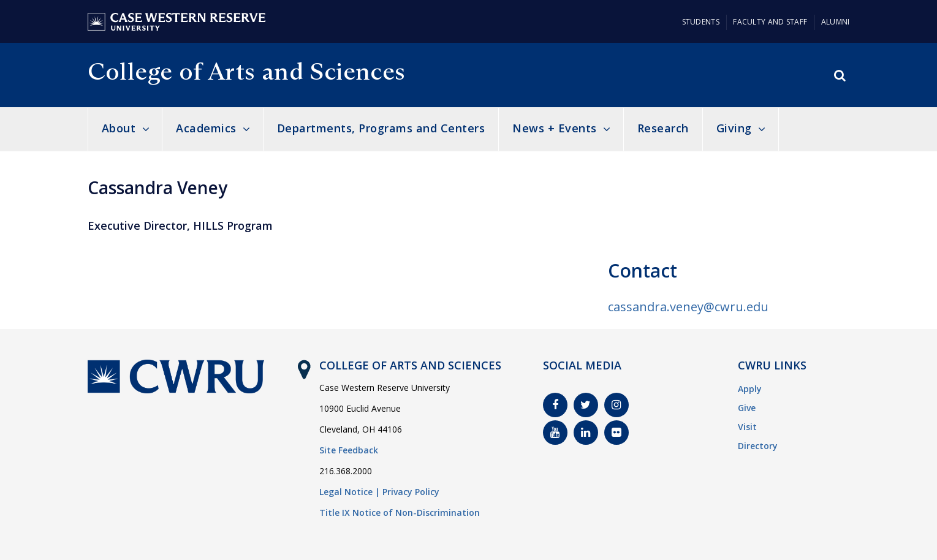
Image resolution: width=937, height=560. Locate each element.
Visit (747, 427)
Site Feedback (349, 450)
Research (663, 128)
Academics (206, 128)
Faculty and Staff (770, 22)
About (119, 128)
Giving (734, 128)
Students (701, 22)
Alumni (836, 22)
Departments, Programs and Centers (381, 128)
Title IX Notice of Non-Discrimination (400, 513)
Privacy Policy (411, 492)
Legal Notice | (350, 492)
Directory (758, 446)
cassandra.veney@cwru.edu (688, 307)
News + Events (555, 128)
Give (747, 408)
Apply (750, 389)
